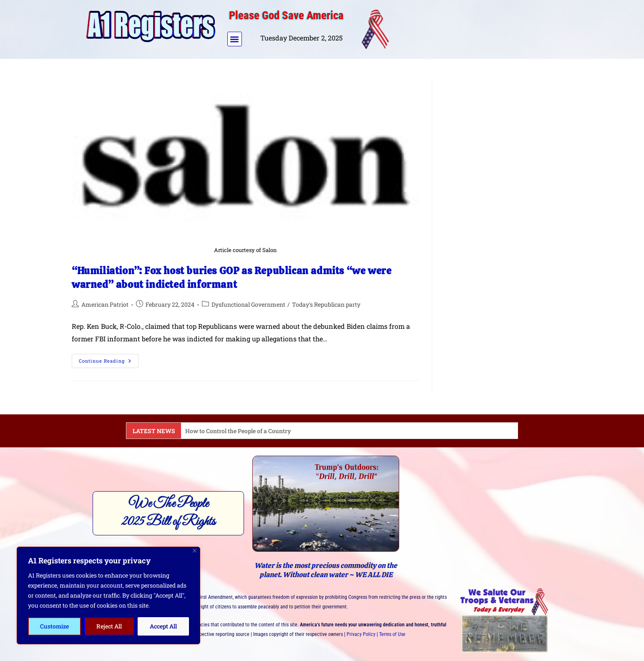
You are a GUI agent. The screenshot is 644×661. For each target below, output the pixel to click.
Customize (54, 626)
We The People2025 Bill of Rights (169, 513)
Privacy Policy (361, 634)
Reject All (109, 626)
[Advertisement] (478, 28)
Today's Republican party (326, 304)
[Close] (195, 551)
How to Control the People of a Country (238, 431)
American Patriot (105, 304)
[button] (235, 39)
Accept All (163, 626)
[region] (108, 595)
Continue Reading (109, 359)
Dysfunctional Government (248, 304)
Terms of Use (392, 634)
